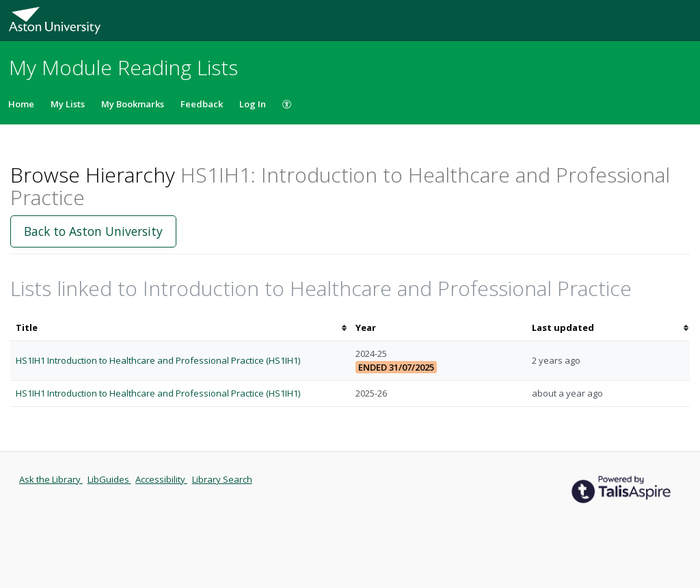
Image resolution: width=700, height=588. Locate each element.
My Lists (68, 104)
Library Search (222, 479)
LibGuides (109, 479)
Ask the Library (51, 479)
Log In (253, 104)
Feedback (202, 104)
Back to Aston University (93, 231)
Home (21, 104)
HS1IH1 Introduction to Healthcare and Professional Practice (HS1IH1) (158, 360)
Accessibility (161, 479)
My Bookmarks (133, 104)
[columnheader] (180, 328)
